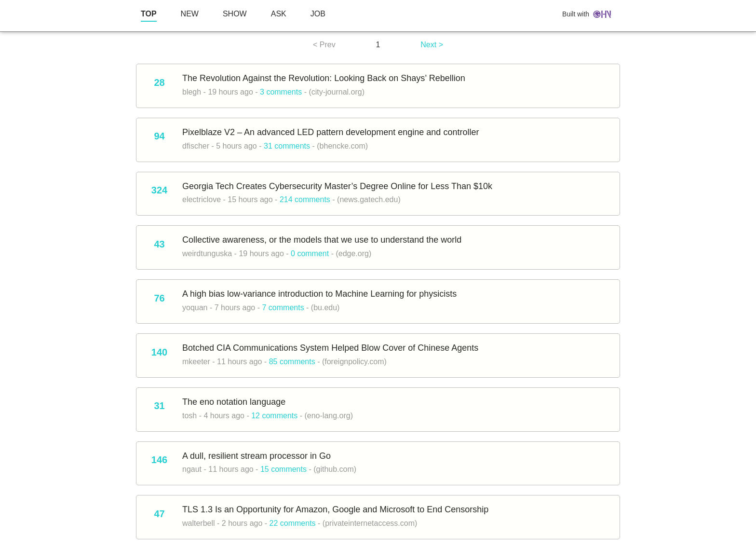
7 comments (283, 308)
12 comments (274, 416)
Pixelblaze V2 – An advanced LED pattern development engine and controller (331, 132)
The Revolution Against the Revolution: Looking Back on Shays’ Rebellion (324, 78)
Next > (432, 45)
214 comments (305, 199)
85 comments (292, 362)
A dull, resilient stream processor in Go (256, 456)
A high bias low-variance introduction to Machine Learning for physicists (319, 294)
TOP (149, 14)
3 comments (281, 92)
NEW (190, 14)
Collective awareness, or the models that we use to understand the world (322, 240)
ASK (279, 14)
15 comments (283, 469)
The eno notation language (234, 402)
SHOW (235, 14)
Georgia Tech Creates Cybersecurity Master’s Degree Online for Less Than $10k (337, 186)
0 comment (310, 254)
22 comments (293, 523)
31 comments (287, 146)
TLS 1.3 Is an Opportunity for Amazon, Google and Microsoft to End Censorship (335, 509)
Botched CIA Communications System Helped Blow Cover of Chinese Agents (330, 348)
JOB (318, 14)
